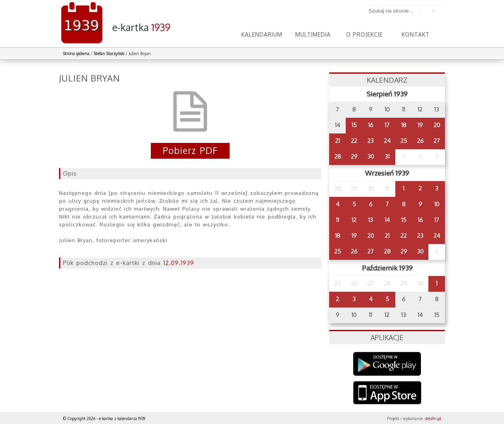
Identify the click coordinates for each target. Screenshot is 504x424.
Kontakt (416, 34)
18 (404, 125)
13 (371, 220)
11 (337, 220)
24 (387, 141)
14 (387, 220)
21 (337, 141)
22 (354, 141)
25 (404, 141)
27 (437, 141)
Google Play (387, 364)
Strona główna (76, 54)
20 (437, 125)
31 (387, 156)
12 (354, 220)
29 (354, 156)
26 (420, 141)
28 (338, 156)
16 (371, 125)
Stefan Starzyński (109, 54)
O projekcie (364, 34)
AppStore (387, 393)
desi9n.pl (433, 418)
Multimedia (313, 34)
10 (437, 204)
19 (420, 125)
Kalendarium (262, 34)
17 (387, 125)
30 (371, 156)
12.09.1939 (179, 263)
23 (371, 141)
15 (354, 125)
